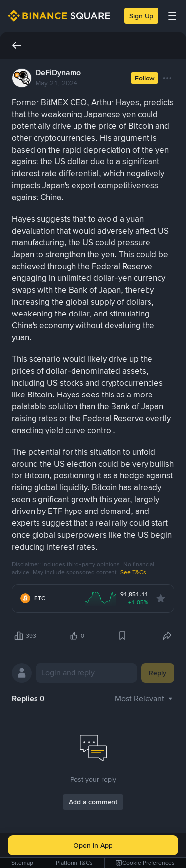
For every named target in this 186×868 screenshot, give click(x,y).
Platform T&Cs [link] (74, 863)
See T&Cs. (134, 572)
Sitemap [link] (22, 863)
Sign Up (141, 16)
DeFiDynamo (58, 72)
